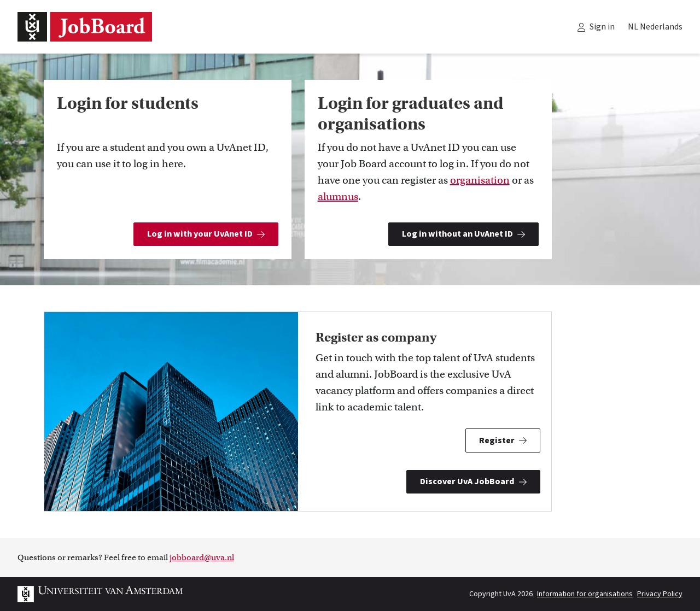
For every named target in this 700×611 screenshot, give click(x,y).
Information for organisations (585, 594)
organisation (480, 180)
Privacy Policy (660, 594)
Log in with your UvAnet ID (206, 234)
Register (503, 440)
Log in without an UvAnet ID (463, 234)
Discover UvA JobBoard (473, 481)
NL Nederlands (655, 27)
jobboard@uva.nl (202, 557)
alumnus (338, 196)
